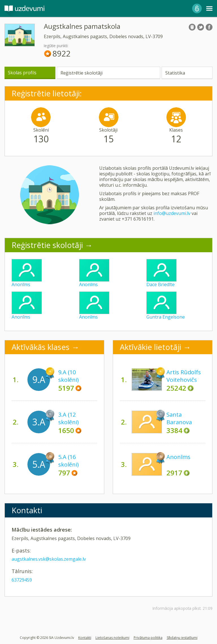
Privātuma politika (148, 638)
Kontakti (85, 638)
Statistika (175, 73)
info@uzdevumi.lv (172, 213)
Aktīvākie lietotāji (150, 347)
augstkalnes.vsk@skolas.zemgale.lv (49, 559)
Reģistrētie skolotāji (82, 73)
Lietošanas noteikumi (112, 638)
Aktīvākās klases (41, 347)
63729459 (22, 580)
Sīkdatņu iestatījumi (182, 638)
